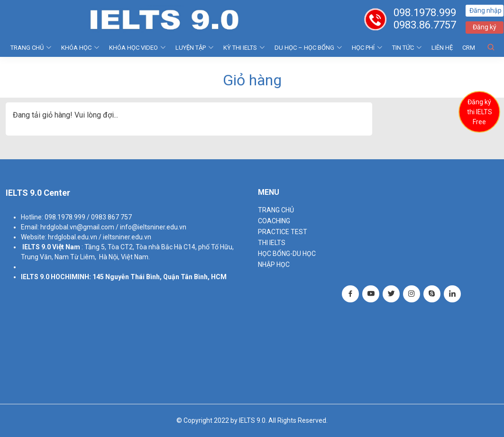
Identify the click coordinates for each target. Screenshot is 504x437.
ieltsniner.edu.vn (127, 237)
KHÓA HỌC (80, 47)
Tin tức (407, 47)
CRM (469, 47)
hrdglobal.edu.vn (73, 237)
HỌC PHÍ (367, 47)
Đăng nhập (486, 10)
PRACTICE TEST (283, 232)
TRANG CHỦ (31, 47)
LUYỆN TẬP (195, 47)
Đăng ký (485, 27)
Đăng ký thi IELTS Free (480, 112)
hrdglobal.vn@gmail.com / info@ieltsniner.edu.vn (113, 227)
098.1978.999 (425, 13)
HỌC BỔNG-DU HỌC (287, 254)
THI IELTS (272, 243)
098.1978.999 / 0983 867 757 (88, 217)
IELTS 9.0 (37, 247)
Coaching (274, 221)
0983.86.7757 (425, 25)
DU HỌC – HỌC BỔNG (308, 47)
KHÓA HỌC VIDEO (137, 47)
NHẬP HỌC (274, 264)
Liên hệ (442, 47)
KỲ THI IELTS (244, 47)
